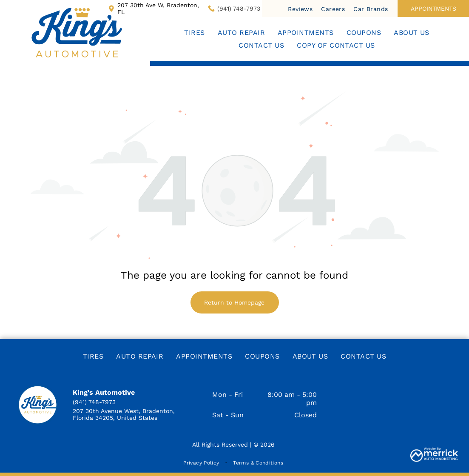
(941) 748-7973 (239, 9)
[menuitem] (300, 9)
